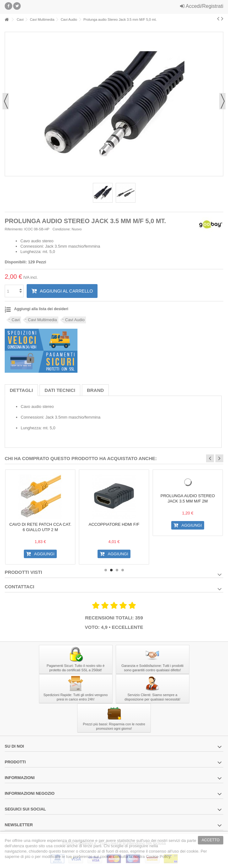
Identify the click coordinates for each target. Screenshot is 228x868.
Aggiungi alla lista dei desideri (41, 309)
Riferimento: (14, 229)
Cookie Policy (158, 857)
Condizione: (61, 229)
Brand (95, 390)
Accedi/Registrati (202, 6)
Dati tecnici (60, 390)
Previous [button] (210, 458)
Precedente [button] (6, 101)
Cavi (16, 320)
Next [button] (219, 458)
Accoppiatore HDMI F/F (114, 524)
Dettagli (21, 390)
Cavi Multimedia (42, 320)
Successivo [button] (222, 101)
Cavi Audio (75, 320)
